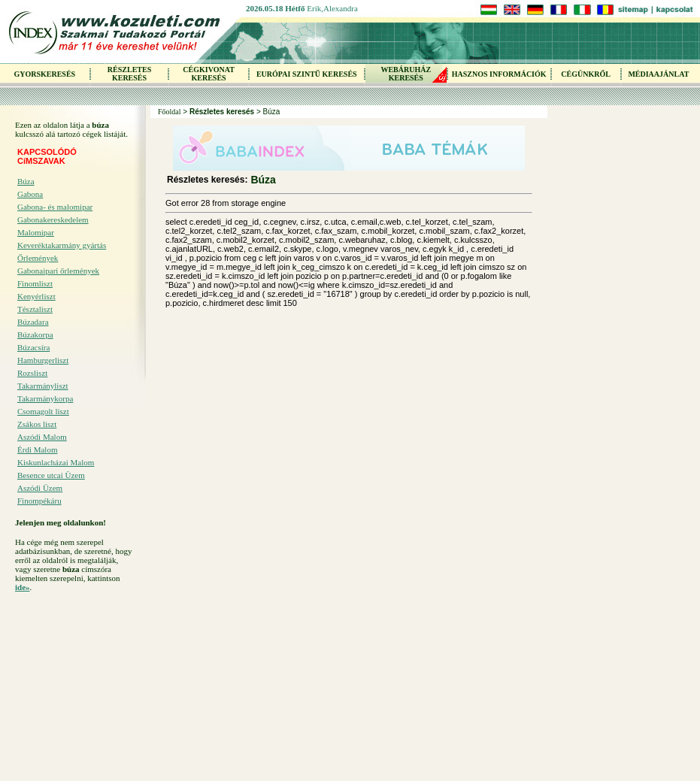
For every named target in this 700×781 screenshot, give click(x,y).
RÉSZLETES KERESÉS (129, 74)
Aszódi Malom (42, 437)
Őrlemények (38, 258)
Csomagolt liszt (43, 411)
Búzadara (33, 322)
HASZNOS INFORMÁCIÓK (499, 74)
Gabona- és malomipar (55, 207)
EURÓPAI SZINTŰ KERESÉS (307, 74)
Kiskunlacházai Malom (56, 462)
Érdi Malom (37, 450)
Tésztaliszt (35, 309)
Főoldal (170, 112)
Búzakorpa (35, 334)
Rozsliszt (32, 373)
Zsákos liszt (37, 424)
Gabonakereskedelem (53, 219)
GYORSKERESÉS (44, 74)
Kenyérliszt (36, 296)
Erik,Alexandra (332, 8)
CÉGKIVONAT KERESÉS (209, 74)
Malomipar (36, 232)
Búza (26, 181)
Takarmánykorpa (45, 398)
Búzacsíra (33, 347)
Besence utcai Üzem (51, 475)
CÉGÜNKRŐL (586, 74)
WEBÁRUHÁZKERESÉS (406, 74)
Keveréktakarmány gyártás (62, 245)
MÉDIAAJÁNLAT (658, 74)
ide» (23, 587)
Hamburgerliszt (43, 360)
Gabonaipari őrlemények (58, 271)
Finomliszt (35, 283)
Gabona (30, 194)
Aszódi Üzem (40, 488)
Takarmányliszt (43, 386)
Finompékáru (39, 501)
